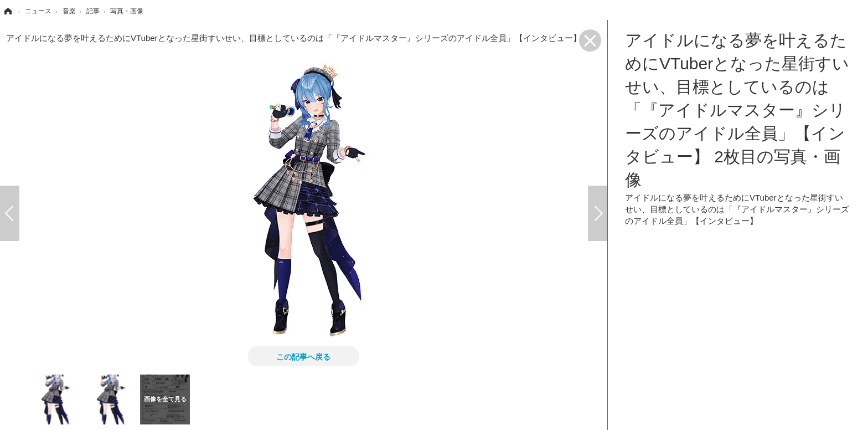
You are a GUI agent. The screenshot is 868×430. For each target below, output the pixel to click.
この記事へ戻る (303, 356)
